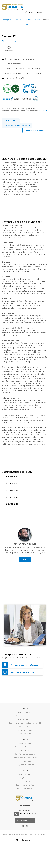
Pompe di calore (25, 712)
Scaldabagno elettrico (25, 785)
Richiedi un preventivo (35, 130)
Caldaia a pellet (25, 734)
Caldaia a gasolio (25, 750)
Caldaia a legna (25, 743)
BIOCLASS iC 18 (11, 484)
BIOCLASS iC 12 (11, 477)
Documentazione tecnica (17, 125)
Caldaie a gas (25, 774)
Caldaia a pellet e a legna (25, 747)
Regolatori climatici (25, 789)
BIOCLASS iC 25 (11, 490)
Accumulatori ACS (25, 781)
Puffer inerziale (25, 761)
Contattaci (24, 821)
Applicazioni (25, 778)
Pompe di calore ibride (25, 716)
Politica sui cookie (40, 835)
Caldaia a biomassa (25, 730)
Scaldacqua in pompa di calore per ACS (25, 723)
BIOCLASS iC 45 (11, 504)
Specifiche (10, 121)
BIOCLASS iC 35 (11, 497)
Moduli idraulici (25, 727)
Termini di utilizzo (27, 835)
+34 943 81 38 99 (25, 814)
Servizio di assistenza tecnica (20, 665)
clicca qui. (43, 111)
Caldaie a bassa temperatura (25, 758)
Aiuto (25, 559)
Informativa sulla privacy (10, 835)
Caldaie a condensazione (25, 754)
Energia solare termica (25, 765)
